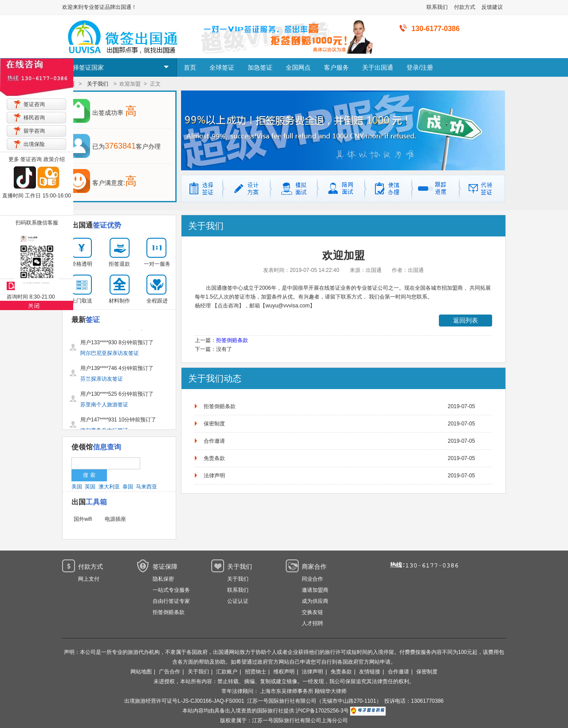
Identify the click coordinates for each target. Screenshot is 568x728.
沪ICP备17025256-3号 (322, 711)
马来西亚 (146, 487)
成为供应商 (315, 601)
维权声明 (284, 672)
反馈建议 (492, 7)
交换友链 (312, 612)
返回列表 (465, 320)
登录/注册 (420, 67)
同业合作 (312, 579)
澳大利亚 (109, 487)
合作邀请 (214, 441)
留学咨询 (34, 131)
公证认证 (238, 601)
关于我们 (98, 84)
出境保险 (34, 144)
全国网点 (298, 67)
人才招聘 (312, 623)
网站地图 (141, 672)
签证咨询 (34, 104)
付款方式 (465, 7)
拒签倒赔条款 (232, 340)
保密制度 (214, 424)
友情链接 (370, 672)
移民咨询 (34, 118)
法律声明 (214, 476)
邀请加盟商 (315, 590)
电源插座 (115, 519)
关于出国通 (378, 67)
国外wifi (83, 519)
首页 (190, 67)
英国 (90, 487)
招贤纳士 (256, 672)
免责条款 (214, 458)
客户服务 (336, 67)
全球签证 (222, 67)
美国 (77, 487)
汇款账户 (227, 672)
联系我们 (437, 7)
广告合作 (170, 672)
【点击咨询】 (228, 306)
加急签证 (260, 67)
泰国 (128, 487)
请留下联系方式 (343, 297)
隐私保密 (163, 579)
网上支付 (89, 579)
